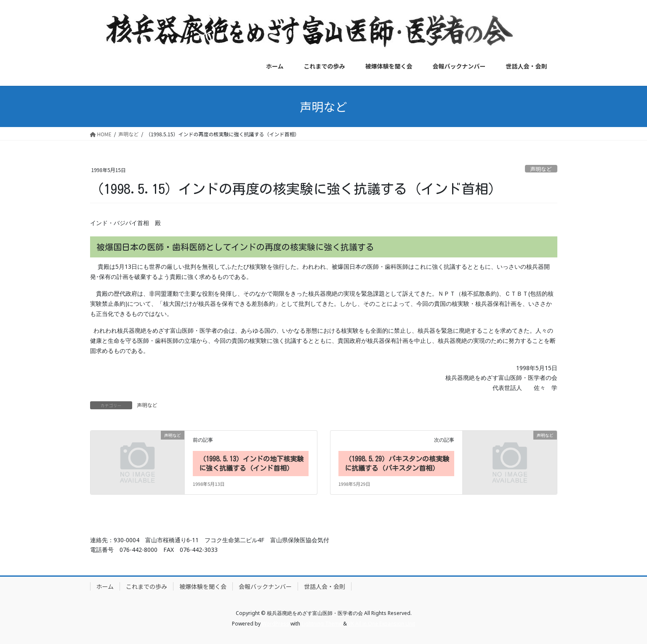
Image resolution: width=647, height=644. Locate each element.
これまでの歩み (146, 586)
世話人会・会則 (325, 586)
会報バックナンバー (265, 586)
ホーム (105, 586)
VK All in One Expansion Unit (382, 624)
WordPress (276, 624)
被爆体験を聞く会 (203, 586)
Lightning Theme (322, 624)
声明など (541, 169)
